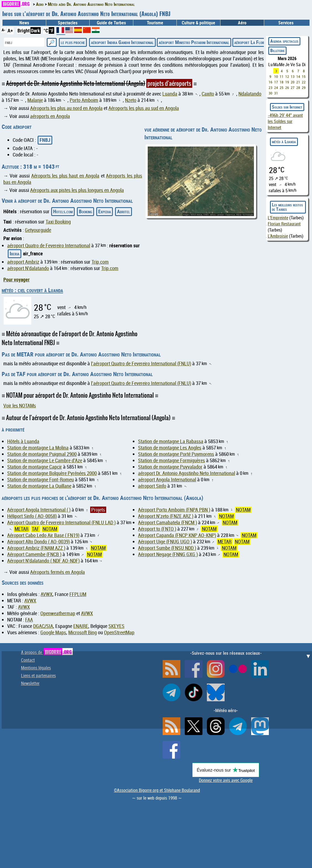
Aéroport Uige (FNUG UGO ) (165, 542)
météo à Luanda (284, 142)
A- (3, 30)
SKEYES (116, 626)
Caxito (208, 94)
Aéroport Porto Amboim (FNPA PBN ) (174, 510)
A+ (10, 30)
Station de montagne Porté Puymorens (176, 454)
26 (287, 88)
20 (293, 82)
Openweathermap (58, 613)
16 (271, 82)
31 (276, 93)
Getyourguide (38, 230)
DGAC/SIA (43, 626)
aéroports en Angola (50, 116)
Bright (24, 30)
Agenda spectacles (284, 41)
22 (304, 82)
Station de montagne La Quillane (39, 486)
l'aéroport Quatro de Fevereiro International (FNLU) (141, 364)
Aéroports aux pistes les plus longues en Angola (77, 190)
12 (287, 76)
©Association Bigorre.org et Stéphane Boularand (157, 790)
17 (276, 82)
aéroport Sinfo (152, 486)
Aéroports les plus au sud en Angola (144, 108)
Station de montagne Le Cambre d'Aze (45, 460)
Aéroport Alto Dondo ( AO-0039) (38, 542)
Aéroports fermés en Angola (58, 572)
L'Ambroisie (278, 236)
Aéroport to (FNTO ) (157, 529)
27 (293, 88)
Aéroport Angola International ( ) (39, 510)
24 (276, 88)
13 (293, 76)
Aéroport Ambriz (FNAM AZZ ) (36, 548)
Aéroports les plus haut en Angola (65, 176)
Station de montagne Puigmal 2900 (42, 454)
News (24, 23)
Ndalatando (250, 94)
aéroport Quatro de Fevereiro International (49, 246)
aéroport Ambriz (23, 262)
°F (51, 30)
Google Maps (53, 632)
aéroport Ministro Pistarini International (194, 42)
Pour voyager (16, 279)
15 (304, 76)
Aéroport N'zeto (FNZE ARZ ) (166, 516)
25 (282, 88)
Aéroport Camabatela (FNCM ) (167, 522)
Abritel (123, 211)
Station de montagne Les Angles (170, 448)
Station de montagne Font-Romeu (41, 480)
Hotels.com (63, 211)
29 (304, 88)
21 (298, 82)
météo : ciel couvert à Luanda (32, 290)
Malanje (35, 100)
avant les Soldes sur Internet (285, 121)
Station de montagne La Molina (38, 448)
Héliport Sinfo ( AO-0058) (32, 516)
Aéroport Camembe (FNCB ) (34, 554)
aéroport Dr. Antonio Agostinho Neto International (187, 473)
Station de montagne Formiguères (171, 460)
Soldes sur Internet (287, 107)
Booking (85, 211)
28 (298, 88)
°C (46, 30)
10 (276, 76)
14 (298, 76)
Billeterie (277, 50)
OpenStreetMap (119, 632)
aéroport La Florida (252, 42)
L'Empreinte (278, 218)
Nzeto (131, 100)
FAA (29, 620)
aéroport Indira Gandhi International (122, 42)
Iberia (15, 253)
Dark (36, 30)
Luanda (170, 94)
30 (271, 93)
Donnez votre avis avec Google (226, 780)
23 (271, 88)
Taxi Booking (58, 222)
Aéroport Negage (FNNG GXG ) (168, 554)
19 (287, 82)
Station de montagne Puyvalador (170, 467)
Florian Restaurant (284, 224)
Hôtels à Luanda (23, 441)
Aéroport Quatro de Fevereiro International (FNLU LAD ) (61, 522)
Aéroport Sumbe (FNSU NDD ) (167, 548)
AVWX (47, 594)
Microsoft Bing (83, 632)
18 (282, 82)
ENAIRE (81, 626)
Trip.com (100, 262)
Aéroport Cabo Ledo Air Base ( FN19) (43, 535)
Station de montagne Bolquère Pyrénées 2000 (52, 473)
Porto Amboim (84, 100)
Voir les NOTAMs (20, 406)
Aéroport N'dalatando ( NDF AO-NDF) (43, 561)
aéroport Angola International (167, 480)
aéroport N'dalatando (28, 268)
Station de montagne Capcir (35, 467)
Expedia (105, 211)
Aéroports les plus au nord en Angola (66, 108)
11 (282, 76)
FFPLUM (78, 594)
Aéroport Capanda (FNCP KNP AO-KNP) (177, 535)
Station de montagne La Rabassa (171, 441)
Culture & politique (198, 23)
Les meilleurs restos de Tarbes (287, 207)
